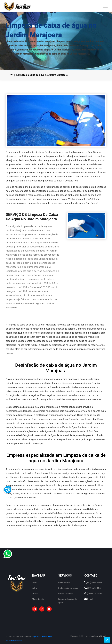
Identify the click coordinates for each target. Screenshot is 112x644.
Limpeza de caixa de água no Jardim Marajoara (42, 75)
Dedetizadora (64, 583)
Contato (36, 594)
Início (34, 583)
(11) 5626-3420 (94, 588)
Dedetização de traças (68, 588)
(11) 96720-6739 (95, 583)
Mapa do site (38, 599)
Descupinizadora (66, 594)
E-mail (90, 599)
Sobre (35, 588)
